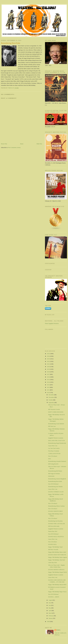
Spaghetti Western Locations (56, 438)
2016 (48, 377)
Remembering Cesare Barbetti (56, 424)
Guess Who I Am (53, 446)
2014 (48, 382)
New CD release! (53, 456)
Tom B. (59, 630)
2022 (48, 361)
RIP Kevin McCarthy (54, 526)
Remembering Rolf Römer (55, 471)
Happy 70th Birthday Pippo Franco (57, 592)
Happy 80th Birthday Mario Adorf (57, 552)
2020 (48, 367)
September (52, 402)
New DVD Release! (53, 484)
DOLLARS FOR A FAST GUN (56, 441)
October (51, 400)
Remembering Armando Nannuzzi (57, 461)
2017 (48, 374)
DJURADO (51, 476)
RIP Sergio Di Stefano (54, 474)
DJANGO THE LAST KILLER (56, 524)
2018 (48, 372)
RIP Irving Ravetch (53, 464)
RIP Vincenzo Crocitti (54, 409)
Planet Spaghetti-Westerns (52, 323)
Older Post (39, 144)
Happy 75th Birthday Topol (55, 547)
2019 (48, 369)
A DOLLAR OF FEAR (54, 454)
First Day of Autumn (54, 451)
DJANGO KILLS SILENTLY (56, 537)
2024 (48, 356)
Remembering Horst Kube (55, 481)
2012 (48, 387)
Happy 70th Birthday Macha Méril (57, 585)
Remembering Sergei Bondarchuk (57, 443)
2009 (48, 621)
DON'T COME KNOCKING (56, 412)
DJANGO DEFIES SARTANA (56, 570)
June (50, 605)
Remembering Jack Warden (55, 487)
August (51, 600)
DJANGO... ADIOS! (54, 597)
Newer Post (4, 144)
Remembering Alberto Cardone (56, 506)
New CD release (52, 542)
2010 (48, 393)
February (51, 616)
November (51, 397)
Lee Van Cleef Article (54, 448)
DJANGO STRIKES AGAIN (56, 492)
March (50, 613)
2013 (48, 385)
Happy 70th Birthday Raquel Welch (57, 572)
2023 (48, 359)
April (50, 611)
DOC (50, 459)
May (50, 608)
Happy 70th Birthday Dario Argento (58, 557)
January (51, 618)
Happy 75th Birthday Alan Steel (57, 560)
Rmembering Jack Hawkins (55, 521)
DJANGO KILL (52, 544)
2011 (48, 390)
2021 (48, 364)
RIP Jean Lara (52, 426)
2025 (48, 354)
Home (22, 144)
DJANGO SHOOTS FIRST (55, 511)
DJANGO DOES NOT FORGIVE (57, 555)
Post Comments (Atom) (14, 147)
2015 (48, 380)
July (50, 603)
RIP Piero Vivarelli (53, 550)
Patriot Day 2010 (53, 531)
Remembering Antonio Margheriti (57, 479)
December (51, 395)
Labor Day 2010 (52, 563)
